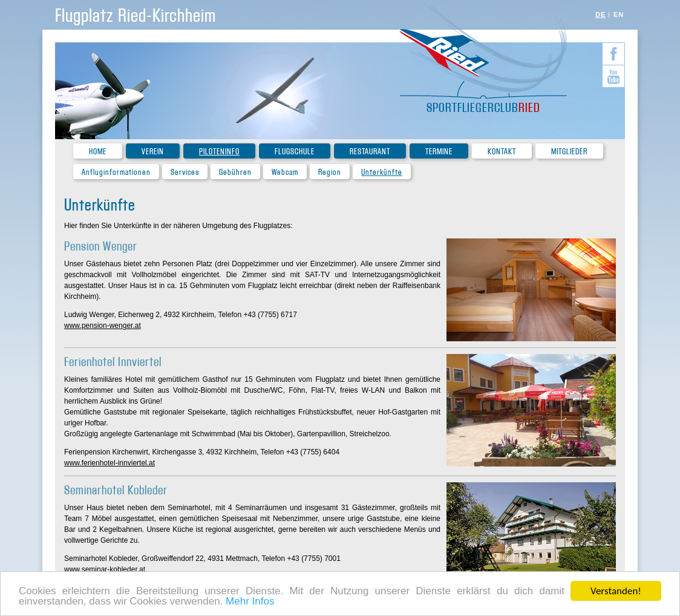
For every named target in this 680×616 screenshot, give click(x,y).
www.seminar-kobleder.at (105, 569)
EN (619, 15)
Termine (439, 152)
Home (98, 152)
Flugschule (295, 152)
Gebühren (235, 172)
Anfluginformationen (116, 172)
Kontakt (502, 152)
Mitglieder (569, 152)
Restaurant (370, 152)
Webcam (285, 172)
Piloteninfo (219, 152)
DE (600, 15)
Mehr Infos (250, 602)
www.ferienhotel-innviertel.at (110, 463)
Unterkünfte (382, 172)
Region (330, 172)
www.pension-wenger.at (103, 326)
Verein (153, 152)
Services (185, 172)
